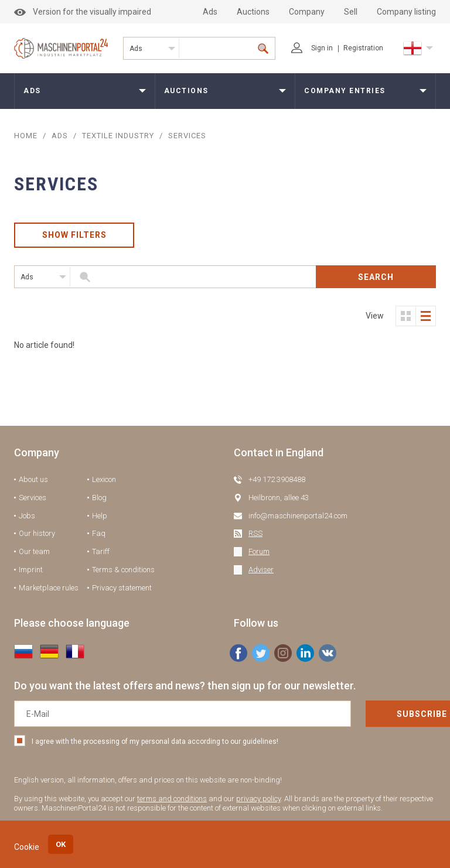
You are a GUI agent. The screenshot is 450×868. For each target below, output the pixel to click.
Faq (99, 534)
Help (100, 516)
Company (307, 12)
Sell (351, 12)
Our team (34, 552)
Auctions (253, 12)
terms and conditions (172, 799)
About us (33, 480)
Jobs (27, 516)
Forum (259, 552)
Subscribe (379, 715)
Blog (99, 498)
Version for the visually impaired (83, 12)
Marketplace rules (49, 588)
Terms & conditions (123, 570)
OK (61, 844)
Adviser (261, 570)
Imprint (31, 570)
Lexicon (104, 480)
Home (26, 136)
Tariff (101, 552)
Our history (37, 534)
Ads (210, 12)
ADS (60, 136)
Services (33, 498)
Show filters (74, 235)
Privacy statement (122, 588)
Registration (363, 48)
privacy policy (258, 799)
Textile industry (119, 136)
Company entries (345, 91)
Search (376, 277)
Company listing (406, 12)
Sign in (312, 48)
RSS (255, 534)
